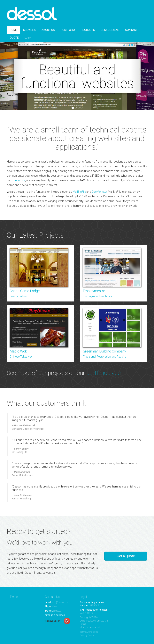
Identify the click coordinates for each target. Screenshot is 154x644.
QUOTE (14, 38)
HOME (14, 30)
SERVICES (29, 30)
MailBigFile (79, 192)
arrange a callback (55, 615)
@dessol (58, 611)
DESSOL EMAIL (110, 30)
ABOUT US (48, 30)
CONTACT (131, 30)
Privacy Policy (87, 635)
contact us (19, 181)
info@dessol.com (61, 602)
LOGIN (28, 38)
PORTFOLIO (68, 30)
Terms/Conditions (89, 632)
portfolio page (104, 373)
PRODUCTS (88, 30)
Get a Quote (126, 557)
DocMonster (99, 192)
